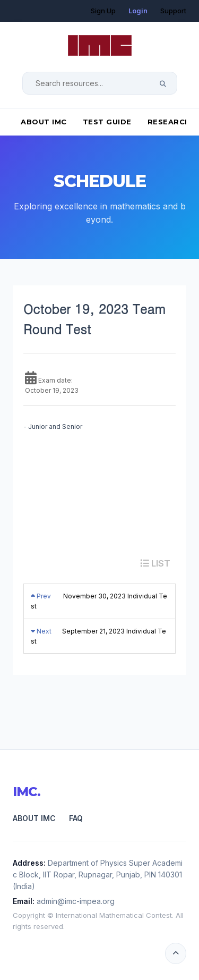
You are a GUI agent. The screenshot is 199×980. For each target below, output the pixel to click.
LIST (155, 563)
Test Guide (107, 122)
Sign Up (103, 11)
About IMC (44, 122)
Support (173, 11)
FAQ (76, 818)
